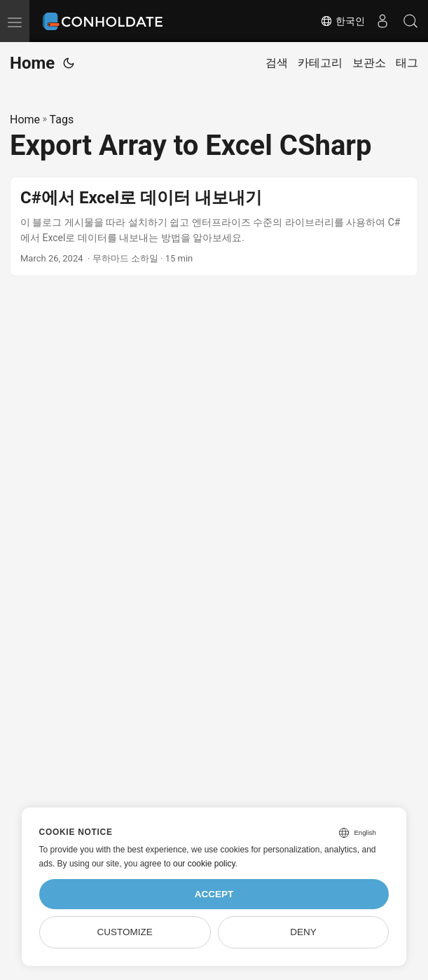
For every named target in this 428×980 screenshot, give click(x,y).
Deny (303, 932)
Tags (62, 120)
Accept (214, 894)
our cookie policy (204, 864)
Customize (124, 932)
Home (32, 63)
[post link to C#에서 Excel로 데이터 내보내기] (214, 227)
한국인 (343, 21)
